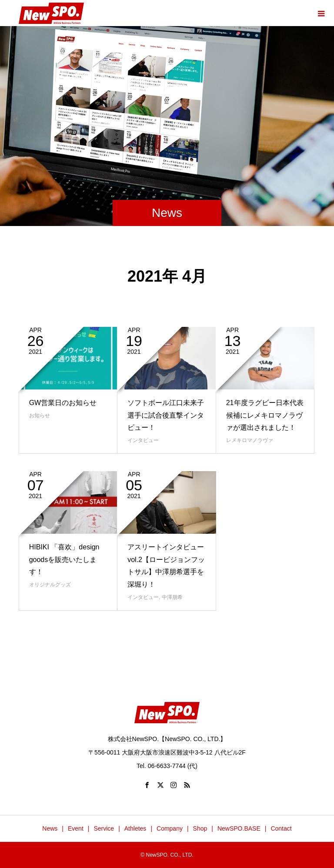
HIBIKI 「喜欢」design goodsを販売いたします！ (64, 560)
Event (76, 828)
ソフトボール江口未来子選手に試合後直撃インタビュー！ (166, 415)
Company (170, 828)
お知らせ (40, 416)
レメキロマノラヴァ (250, 440)
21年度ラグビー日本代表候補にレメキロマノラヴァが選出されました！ (265, 415)
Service (104, 828)
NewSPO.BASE (239, 828)
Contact (281, 828)
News (50, 828)
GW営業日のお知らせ (63, 403)
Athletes (135, 828)
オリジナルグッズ (50, 585)
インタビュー (143, 440)
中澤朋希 (172, 597)
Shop (200, 828)
